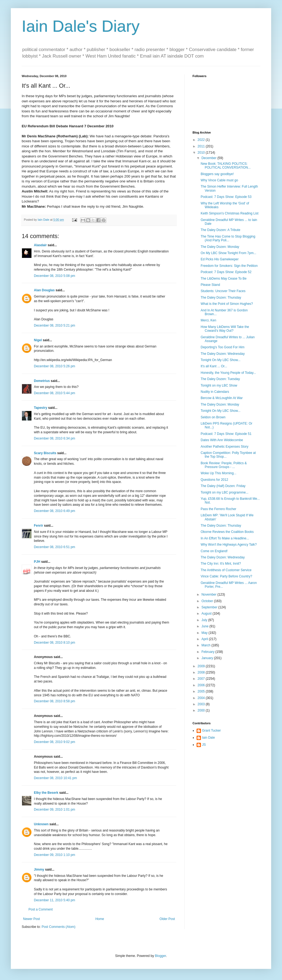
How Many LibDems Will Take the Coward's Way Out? (225, 329)
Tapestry (41, 408)
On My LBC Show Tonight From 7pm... (228, 253)
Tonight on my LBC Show (219, 385)
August (207, 614)
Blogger (160, 956)
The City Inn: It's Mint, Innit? (221, 564)
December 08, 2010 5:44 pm (55, 393)
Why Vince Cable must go (219, 180)
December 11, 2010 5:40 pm (55, 900)
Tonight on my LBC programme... (225, 492)
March (206, 645)
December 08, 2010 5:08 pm (55, 276)
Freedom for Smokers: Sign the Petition (229, 266)
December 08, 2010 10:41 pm (55, 778)
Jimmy (39, 870)
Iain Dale (208, 738)
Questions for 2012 (214, 480)
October (208, 601)
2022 (202, 140)
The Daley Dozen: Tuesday (220, 379)
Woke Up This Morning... (219, 473)
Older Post (167, 919)
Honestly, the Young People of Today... (228, 373)
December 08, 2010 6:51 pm (55, 547)
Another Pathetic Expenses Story (225, 447)
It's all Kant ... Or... (214, 366)
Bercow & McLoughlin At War (222, 398)
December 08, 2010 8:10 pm (55, 643)
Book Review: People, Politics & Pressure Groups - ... (224, 465)
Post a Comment (41, 909)
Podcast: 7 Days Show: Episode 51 (226, 434)
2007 (202, 679)
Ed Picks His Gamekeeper (220, 259)
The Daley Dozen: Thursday (221, 298)
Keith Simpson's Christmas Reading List (230, 213)
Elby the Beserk (46, 793)
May (205, 633)
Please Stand (210, 285)
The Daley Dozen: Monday (220, 247)
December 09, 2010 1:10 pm (55, 855)
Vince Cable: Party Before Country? (226, 576)
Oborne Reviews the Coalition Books (227, 532)
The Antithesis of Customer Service (226, 570)
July (205, 620)
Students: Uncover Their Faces (223, 291)
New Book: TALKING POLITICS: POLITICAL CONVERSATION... (226, 166)
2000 (202, 710)
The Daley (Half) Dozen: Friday (223, 486)
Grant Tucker (211, 731)
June (205, 626)
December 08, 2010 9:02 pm (55, 742)
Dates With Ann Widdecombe (222, 440)
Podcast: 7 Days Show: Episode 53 (226, 197)
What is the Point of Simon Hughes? (227, 304)
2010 (202, 153)
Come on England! (214, 551)
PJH (37, 562)
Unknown (41, 824)
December (209, 158)
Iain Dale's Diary (81, 26)
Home (100, 919)
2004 (202, 698)
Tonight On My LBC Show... (221, 360)
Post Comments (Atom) (58, 927)
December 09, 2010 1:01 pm (55, 810)
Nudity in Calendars (215, 392)
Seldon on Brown (213, 417)
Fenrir (39, 526)
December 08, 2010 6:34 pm (55, 438)
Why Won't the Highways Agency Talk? (229, 545)
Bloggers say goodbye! (217, 174)
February (208, 652)
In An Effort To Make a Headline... (225, 538)
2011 (202, 146)
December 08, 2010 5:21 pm (55, 325)
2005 (202, 691)
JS (204, 745)
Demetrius (42, 381)
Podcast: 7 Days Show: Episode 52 (226, 272)
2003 (202, 704)
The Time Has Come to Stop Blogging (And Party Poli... (228, 238)
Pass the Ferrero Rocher (218, 509)
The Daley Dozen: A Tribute (220, 230)
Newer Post (31, 919)
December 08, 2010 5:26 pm (55, 366)
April (205, 639)
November (209, 595)
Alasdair (40, 245)
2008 (202, 672)
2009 (202, 666)
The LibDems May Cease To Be (224, 279)
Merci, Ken (208, 320)
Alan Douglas (44, 290)
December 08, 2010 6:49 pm (55, 511)
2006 (202, 685)
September (210, 607)
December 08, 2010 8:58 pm (55, 701)
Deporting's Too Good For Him (222, 347)
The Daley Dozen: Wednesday (223, 354)
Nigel (38, 340)
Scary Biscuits (45, 453)
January (208, 658)
